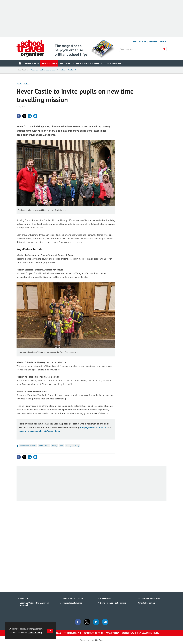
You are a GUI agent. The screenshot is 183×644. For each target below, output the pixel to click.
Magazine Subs (139, 42)
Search (164, 49)
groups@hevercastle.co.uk (93, 427)
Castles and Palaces (28, 446)
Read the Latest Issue (73, 598)
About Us (34, 70)
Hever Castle (44, 446)
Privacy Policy (112, 633)
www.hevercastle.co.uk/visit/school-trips (39, 431)
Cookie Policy (128, 633)
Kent (62, 446)
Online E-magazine (47, 70)
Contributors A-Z (73, 633)
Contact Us (72, 70)
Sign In (163, 42)
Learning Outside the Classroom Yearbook (35, 604)
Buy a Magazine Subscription (113, 603)
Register (153, 42)
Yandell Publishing (146, 603)
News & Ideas (23, 84)
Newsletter (105, 598)
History (54, 446)
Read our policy (35, 632)
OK (50, 631)
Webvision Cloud (97, 640)
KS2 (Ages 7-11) (73, 446)
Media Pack (62, 70)
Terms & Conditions (93, 633)
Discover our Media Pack (149, 598)
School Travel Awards (72, 603)
